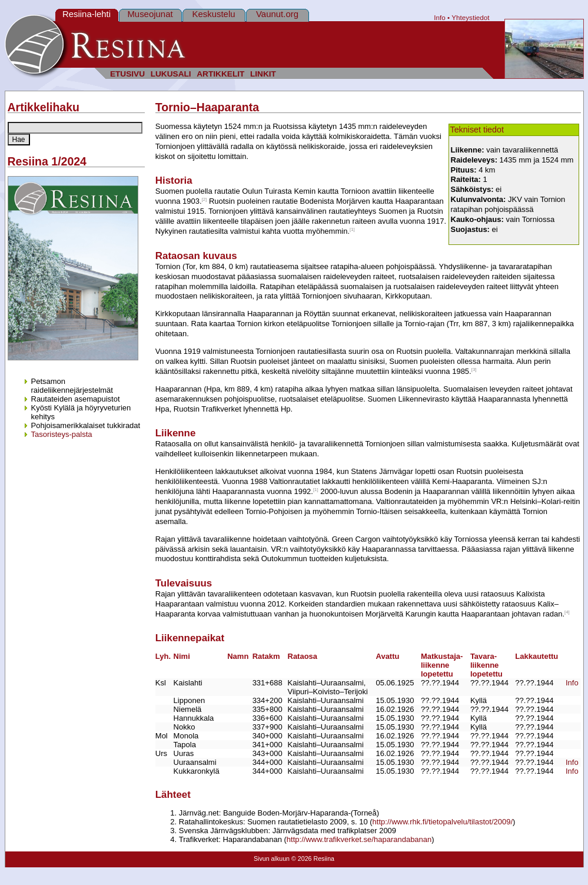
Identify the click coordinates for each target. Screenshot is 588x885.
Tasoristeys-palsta (62, 434)
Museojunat (150, 14)
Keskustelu (213, 14)
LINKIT (263, 74)
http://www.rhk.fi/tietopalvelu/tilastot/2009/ (443, 822)
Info (440, 17)
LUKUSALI (171, 74)
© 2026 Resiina (313, 859)
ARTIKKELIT (220, 74)
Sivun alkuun (272, 859)
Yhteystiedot (470, 17)
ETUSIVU (127, 74)
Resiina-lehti (87, 14)
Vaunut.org (277, 14)
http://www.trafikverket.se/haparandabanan (359, 839)
